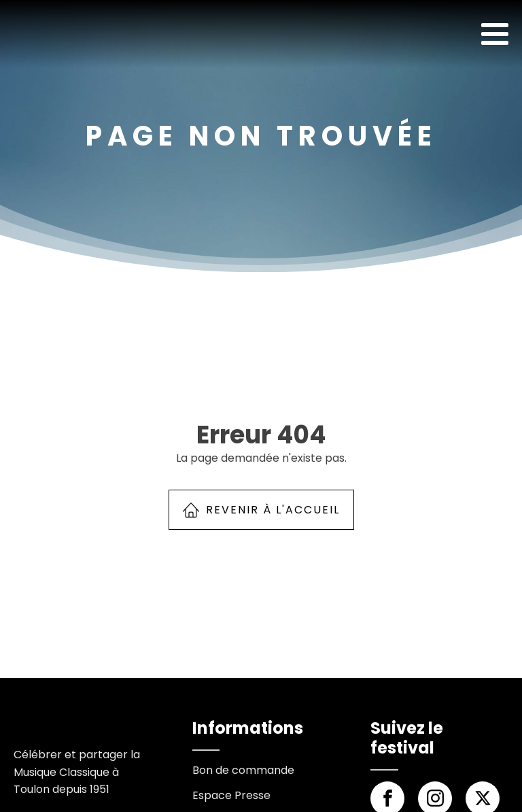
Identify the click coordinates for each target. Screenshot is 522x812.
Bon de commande (243, 770)
